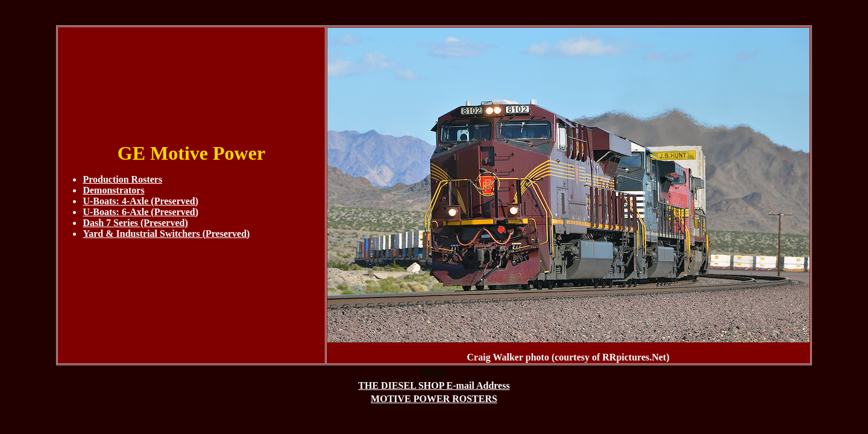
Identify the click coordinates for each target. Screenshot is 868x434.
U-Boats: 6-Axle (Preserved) (140, 212)
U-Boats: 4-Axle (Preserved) (140, 201)
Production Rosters (122, 179)
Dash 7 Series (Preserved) (135, 223)
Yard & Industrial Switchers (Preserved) (166, 234)
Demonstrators (113, 190)
